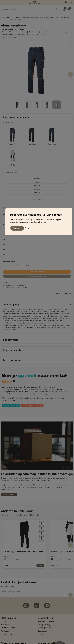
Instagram (43, 626)
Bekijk (40, 542)
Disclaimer (42, 611)
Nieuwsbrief (5, 601)
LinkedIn (43, 629)
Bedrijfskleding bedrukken (26, 17)
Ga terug (6, 17)
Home (13, 17)
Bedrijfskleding (6, 626)
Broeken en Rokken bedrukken (48, 17)
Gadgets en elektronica (9, 629)
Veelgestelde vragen (8, 604)
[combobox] (28, 9)
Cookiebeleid (43, 608)
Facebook (43, 623)
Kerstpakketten (6, 633)
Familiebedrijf (6, 608)
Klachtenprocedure (45, 604)
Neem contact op (9, 471)
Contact (4, 598)
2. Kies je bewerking (10, 149)
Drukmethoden (6, 611)
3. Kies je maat (8, 184)
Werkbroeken (65, 17)
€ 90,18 (54, 542)
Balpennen (5, 623)
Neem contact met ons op (32, 382)
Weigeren (29, 228)
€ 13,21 (7, 542)
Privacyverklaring (44, 601)
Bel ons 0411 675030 (11, 382)
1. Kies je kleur (8, 123)
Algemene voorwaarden (47, 598)
